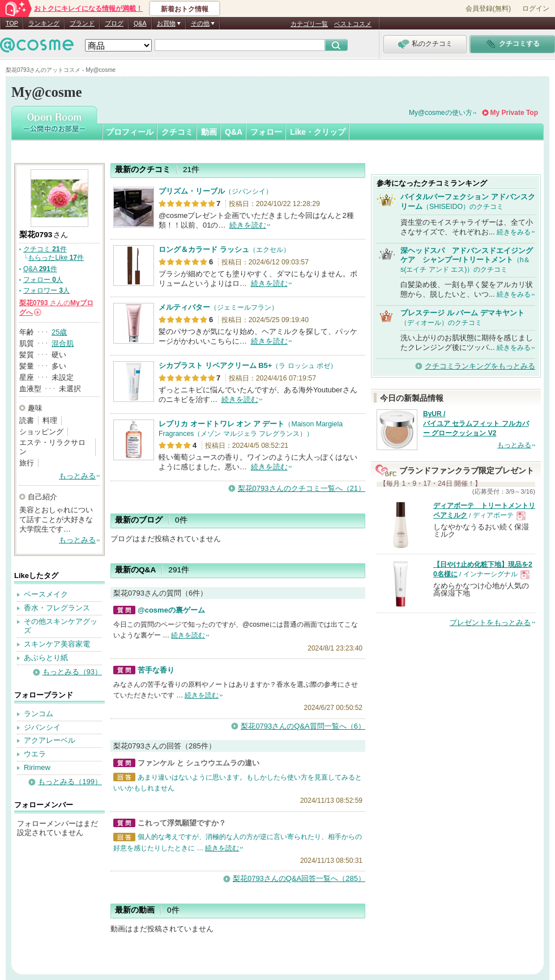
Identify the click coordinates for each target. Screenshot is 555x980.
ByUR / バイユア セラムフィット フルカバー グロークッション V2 (476, 423)
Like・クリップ (318, 132)
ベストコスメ (353, 24)
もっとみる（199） (70, 782)
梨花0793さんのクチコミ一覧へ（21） (302, 488)
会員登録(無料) (488, 8)
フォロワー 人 (46, 290)
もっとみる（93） (72, 672)
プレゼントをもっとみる (490, 622)
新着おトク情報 (185, 9)
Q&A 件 (40, 269)
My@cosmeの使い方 (441, 113)
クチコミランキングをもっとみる (480, 366)
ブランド (82, 23)
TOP (12, 23)
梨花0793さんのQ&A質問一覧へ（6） (303, 726)
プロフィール (130, 132)
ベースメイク (46, 594)
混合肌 (63, 343)
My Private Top (514, 113)
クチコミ (177, 132)
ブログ (114, 23)
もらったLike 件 (56, 258)
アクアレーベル (50, 740)
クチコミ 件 (45, 249)
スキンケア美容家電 (57, 644)
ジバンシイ (42, 727)
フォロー (266, 132)
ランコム (39, 714)
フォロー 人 (43, 280)
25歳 (59, 332)
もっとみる (77, 476)
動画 (209, 132)
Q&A (140, 23)
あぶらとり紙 (46, 658)
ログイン (536, 8)
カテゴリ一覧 (309, 24)
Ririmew (37, 767)
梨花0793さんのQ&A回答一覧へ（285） (299, 878)
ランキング (44, 23)
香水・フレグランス (57, 608)
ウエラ (35, 754)
